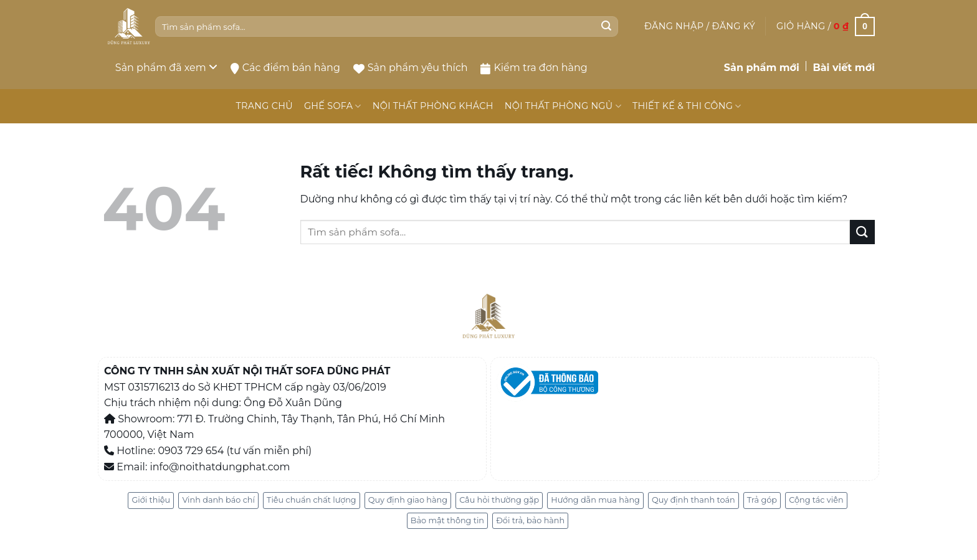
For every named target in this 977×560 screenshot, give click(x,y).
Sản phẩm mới (762, 68)
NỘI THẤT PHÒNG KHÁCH (433, 106)
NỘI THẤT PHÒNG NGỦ (563, 106)
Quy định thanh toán (693, 500)
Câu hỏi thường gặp (499, 500)
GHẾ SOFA (333, 106)
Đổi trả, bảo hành (530, 520)
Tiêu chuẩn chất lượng (312, 500)
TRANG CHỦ (264, 106)
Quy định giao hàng (408, 500)
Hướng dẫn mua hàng (595, 500)
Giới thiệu (151, 500)
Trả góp (762, 500)
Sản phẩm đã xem (166, 68)
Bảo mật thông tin (447, 520)
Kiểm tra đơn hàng (534, 68)
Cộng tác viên (816, 500)
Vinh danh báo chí (218, 500)
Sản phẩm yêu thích (411, 68)
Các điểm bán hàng (285, 68)
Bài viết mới (844, 68)
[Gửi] (606, 27)
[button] (700, 26)
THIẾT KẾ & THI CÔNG (687, 106)
